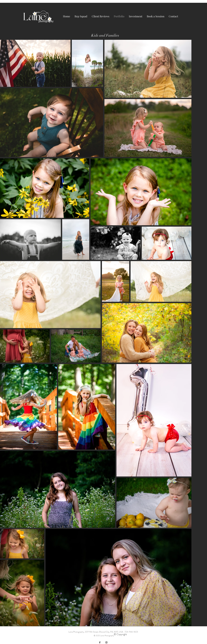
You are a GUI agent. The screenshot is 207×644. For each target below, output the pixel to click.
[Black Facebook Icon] (100, 642)
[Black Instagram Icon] (106, 642)
